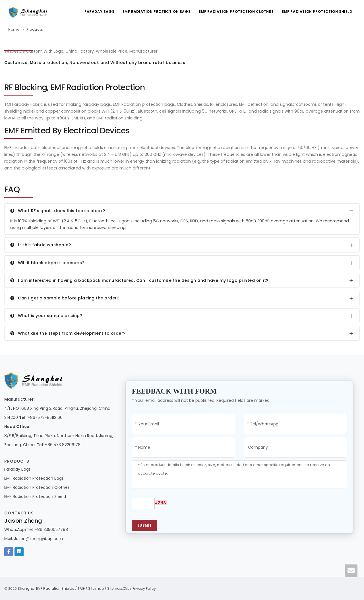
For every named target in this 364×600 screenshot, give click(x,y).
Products (35, 29)
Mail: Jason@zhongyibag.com (34, 539)
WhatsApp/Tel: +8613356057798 (36, 529)
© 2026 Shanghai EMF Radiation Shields (39, 588)
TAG (81, 588)
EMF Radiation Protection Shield (317, 12)
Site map (96, 588)
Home (14, 29)
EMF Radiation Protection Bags (156, 12)
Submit (145, 525)
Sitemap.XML (118, 588)
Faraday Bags (98, 12)
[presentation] (218, 506)
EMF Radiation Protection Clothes (236, 12)
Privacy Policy (144, 588)
